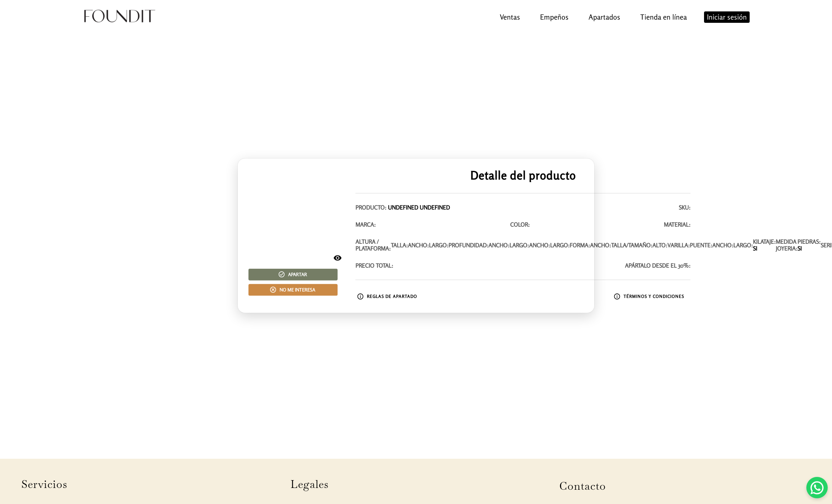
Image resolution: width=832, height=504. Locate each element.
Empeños (554, 17)
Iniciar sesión (727, 17)
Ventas (510, 17)
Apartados (604, 17)
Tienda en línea (664, 17)
